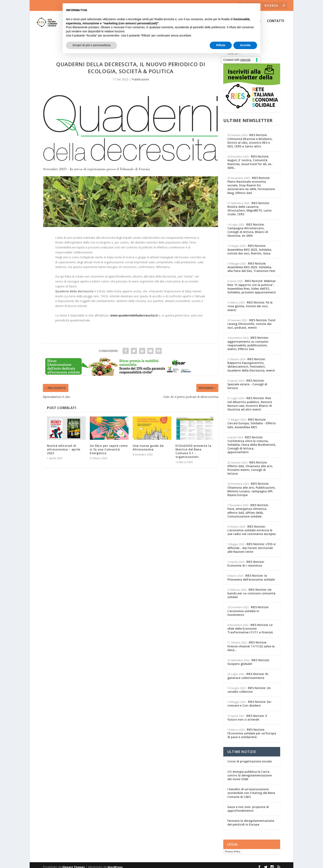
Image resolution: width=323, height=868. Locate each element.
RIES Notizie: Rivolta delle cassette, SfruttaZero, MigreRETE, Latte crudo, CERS (249, 205)
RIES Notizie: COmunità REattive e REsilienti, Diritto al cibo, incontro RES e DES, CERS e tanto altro (250, 137)
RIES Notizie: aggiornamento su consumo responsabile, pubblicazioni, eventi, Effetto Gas (248, 340)
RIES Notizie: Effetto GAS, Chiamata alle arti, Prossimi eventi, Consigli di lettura (250, 464)
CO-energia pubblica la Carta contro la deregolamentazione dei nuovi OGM (250, 772)
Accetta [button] (245, 45)
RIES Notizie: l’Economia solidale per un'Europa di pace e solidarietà (252, 730)
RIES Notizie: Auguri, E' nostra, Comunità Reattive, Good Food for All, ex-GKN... (250, 158)
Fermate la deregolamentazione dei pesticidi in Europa (251, 819)
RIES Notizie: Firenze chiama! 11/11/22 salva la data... (251, 642)
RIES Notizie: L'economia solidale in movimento (248, 607)
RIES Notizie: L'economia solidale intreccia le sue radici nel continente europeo (252, 526)
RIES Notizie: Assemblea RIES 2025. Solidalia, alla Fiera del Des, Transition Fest (251, 263)
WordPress (115, 863)
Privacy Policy (233, 848)
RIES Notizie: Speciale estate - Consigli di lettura (247, 380)
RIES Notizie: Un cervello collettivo (249, 686)
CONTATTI (276, 24)
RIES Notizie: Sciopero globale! (249, 658)
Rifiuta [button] (221, 45)
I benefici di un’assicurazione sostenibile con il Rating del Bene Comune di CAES (251, 789)
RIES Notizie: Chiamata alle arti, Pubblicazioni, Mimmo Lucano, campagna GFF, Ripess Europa (252, 486)
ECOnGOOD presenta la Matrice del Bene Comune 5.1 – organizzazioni (193, 448)
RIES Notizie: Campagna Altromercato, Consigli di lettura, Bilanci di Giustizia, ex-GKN (248, 226)
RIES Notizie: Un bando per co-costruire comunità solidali (251, 590)
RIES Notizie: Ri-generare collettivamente (248, 672)
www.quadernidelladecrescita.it (134, 312)
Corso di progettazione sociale (250, 758)
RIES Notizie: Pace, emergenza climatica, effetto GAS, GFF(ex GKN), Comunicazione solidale (248, 507)
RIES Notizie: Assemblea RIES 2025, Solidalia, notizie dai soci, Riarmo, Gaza (250, 246)
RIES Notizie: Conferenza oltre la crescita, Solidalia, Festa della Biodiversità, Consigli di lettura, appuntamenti (252, 441)
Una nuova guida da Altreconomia (148, 444)
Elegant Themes (74, 863)
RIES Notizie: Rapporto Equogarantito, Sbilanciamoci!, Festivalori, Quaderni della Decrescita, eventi (251, 361)
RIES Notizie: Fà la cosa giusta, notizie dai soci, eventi (250, 302)
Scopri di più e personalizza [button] (91, 45)
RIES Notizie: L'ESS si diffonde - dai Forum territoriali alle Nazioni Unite (252, 544)
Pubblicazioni (140, 76)
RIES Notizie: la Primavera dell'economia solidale (251, 574)
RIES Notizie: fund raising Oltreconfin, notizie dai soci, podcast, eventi (251, 320)
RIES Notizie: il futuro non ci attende (247, 714)
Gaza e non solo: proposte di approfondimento (248, 805)
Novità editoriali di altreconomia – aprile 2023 (64, 446)
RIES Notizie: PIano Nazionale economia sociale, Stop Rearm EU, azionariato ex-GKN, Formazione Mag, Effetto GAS (251, 182)
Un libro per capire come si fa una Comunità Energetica (109, 446)
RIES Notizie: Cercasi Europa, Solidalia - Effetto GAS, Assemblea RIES (252, 419)
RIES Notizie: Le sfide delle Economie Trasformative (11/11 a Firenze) (250, 625)
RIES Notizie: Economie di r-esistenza (246, 560)
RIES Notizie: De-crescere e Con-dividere (250, 700)
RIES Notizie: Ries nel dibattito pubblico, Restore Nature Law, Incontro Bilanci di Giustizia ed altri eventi (250, 400)
